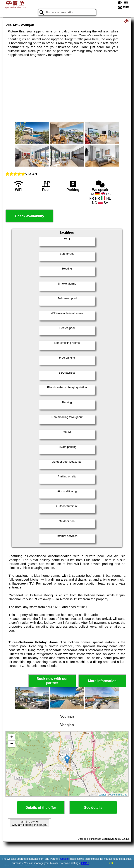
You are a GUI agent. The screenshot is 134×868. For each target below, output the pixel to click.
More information (102, 681)
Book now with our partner (52, 681)
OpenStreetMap (119, 795)
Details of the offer (41, 808)
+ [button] (12, 737)
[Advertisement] (67, 89)
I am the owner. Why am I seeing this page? (29, 823)
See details (93, 808)
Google (64, 859)
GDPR (85, 863)
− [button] (12, 744)
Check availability (29, 216)
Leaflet (102, 795)
